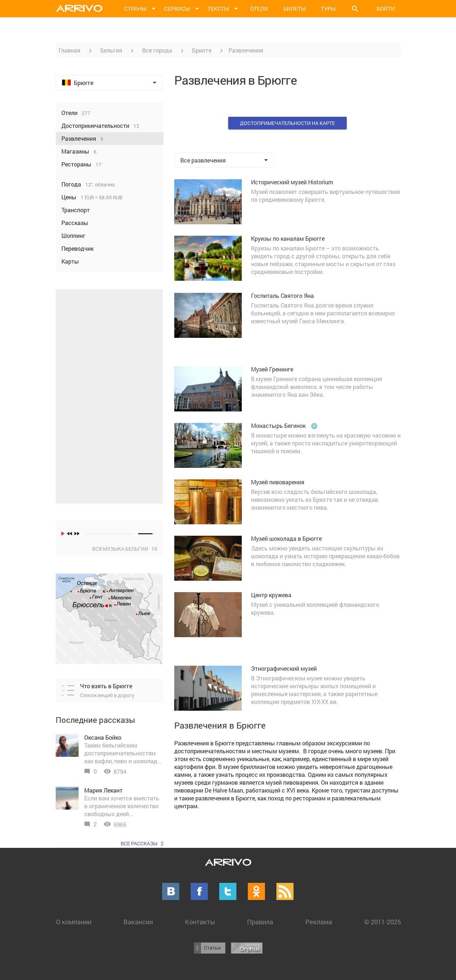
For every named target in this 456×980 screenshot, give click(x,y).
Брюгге (202, 50)
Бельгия (111, 50)
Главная (69, 50)
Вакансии (138, 922)
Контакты (200, 922)
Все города (157, 50)
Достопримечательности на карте (287, 123)
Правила (260, 922)
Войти (386, 9)
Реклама (319, 922)
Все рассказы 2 (142, 843)
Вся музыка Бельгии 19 (125, 549)
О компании (74, 922)
